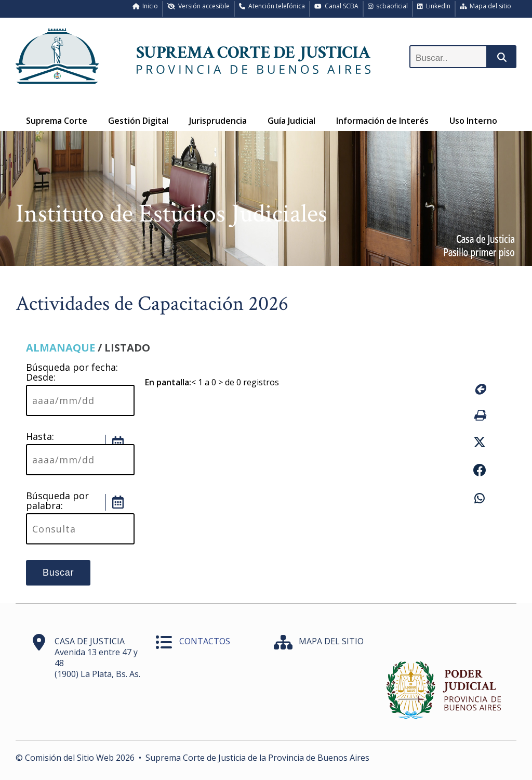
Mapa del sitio (486, 6)
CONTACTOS (205, 641)
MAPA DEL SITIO (331, 641)
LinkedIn (434, 6)
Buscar (58, 573)
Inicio (145, 6)
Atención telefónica (272, 6)
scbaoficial (388, 6)
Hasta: (40, 437)
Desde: (41, 377)
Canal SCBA (336, 6)
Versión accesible (198, 6)
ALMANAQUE (61, 348)
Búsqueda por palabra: (57, 501)
